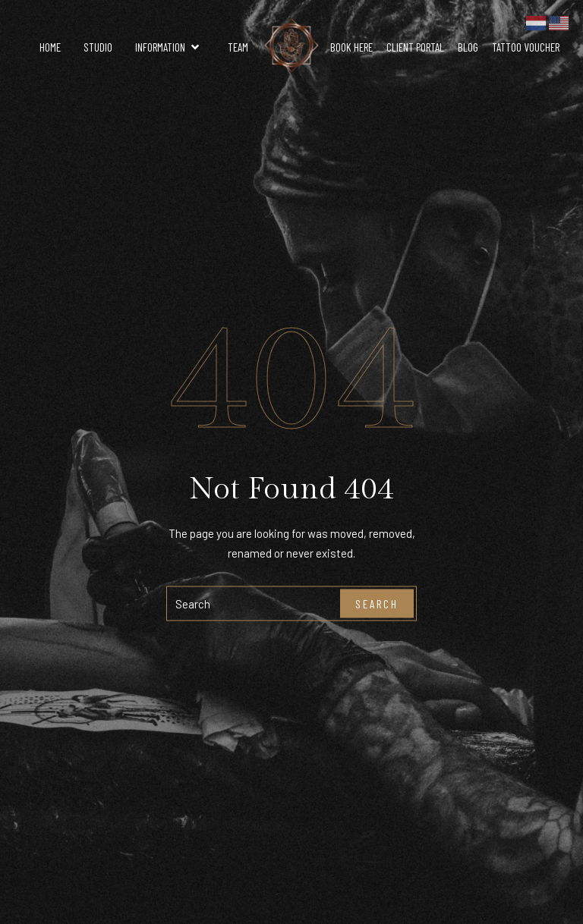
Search (377, 603)
